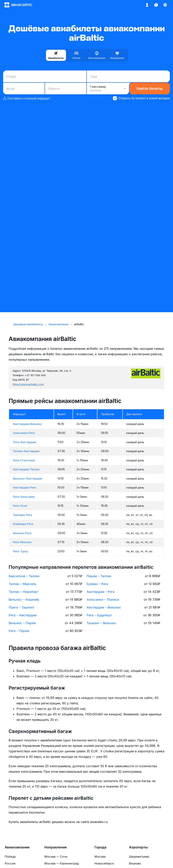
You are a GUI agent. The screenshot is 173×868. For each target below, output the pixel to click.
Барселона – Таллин (24, 576)
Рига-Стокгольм (24, 460)
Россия (10, 863)
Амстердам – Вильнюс (104, 607)
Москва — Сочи (56, 857)
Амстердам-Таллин (26, 469)
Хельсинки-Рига (24, 433)
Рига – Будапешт (99, 615)
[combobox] (45, 76)
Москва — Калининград (62, 863)
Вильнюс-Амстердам (27, 478)
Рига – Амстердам (23, 615)
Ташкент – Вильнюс (101, 623)
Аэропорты (138, 847)
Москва (100, 857)
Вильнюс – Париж (22, 623)
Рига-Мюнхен (22, 542)
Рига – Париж (19, 631)
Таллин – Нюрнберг (24, 592)
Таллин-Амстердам (26, 451)
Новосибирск (104, 863)
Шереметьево (139, 857)
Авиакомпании (17, 847)
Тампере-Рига (22, 515)
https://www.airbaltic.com (28, 384)
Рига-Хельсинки (24, 497)
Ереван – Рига (97, 584)
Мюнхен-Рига (22, 533)
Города (100, 847)
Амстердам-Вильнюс (27, 424)
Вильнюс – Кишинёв (24, 599)
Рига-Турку (21, 551)
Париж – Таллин (99, 576)
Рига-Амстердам (25, 442)
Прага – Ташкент (21, 607)
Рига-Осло (20, 506)
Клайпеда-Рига (23, 524)
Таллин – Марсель (22, 584)
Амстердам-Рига (25, 487)
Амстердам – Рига (101, 592)
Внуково (135, 863)
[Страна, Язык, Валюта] (165, 5)
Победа (10, 857)
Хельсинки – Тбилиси (103, 599)
